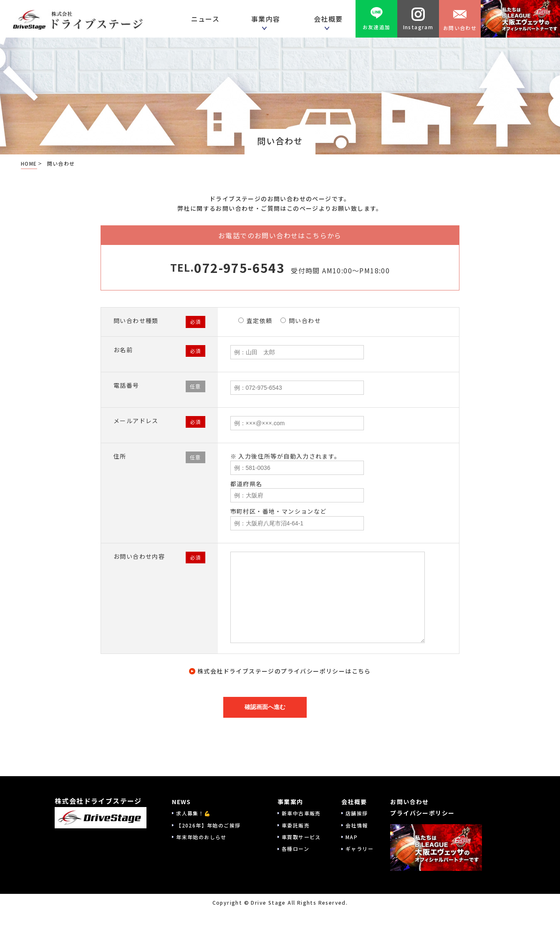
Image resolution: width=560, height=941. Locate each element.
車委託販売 (296, 825)
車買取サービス (301, 837)
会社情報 (357, 825)
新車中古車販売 (301, 813)
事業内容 (268, 19)
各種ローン (295, 849)
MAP (352, 837)
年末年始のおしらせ (201, 837)
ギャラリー (359, 849)
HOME (29, 163)
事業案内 (290, 802)
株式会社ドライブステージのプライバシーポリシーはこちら (284, 671)
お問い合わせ (460, 19)
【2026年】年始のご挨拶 (208, 825)
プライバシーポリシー (422, 813)
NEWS (182, 802)
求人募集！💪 (193, 813)
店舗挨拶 (357, 813)
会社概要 (354, 802)
